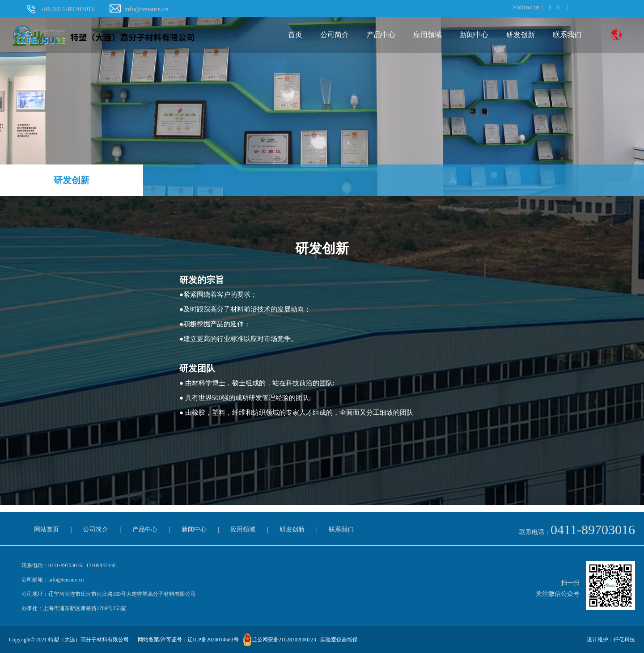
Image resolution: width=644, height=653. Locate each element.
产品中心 (381, 35)
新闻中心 (474, 35)
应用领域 (428, 35)
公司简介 (335, 35)
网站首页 (47, 529)
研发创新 (521, 35)
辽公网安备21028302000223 (284, 640)
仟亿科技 (624, 640)
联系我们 (567, 35)
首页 (295, 35)
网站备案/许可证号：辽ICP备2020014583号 (188, 640)
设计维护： (600, 640)
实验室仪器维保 (339, 640)
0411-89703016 (593, 529)
